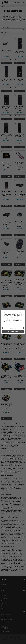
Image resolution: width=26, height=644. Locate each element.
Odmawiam (13, 328)
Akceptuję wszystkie (13, 331)
